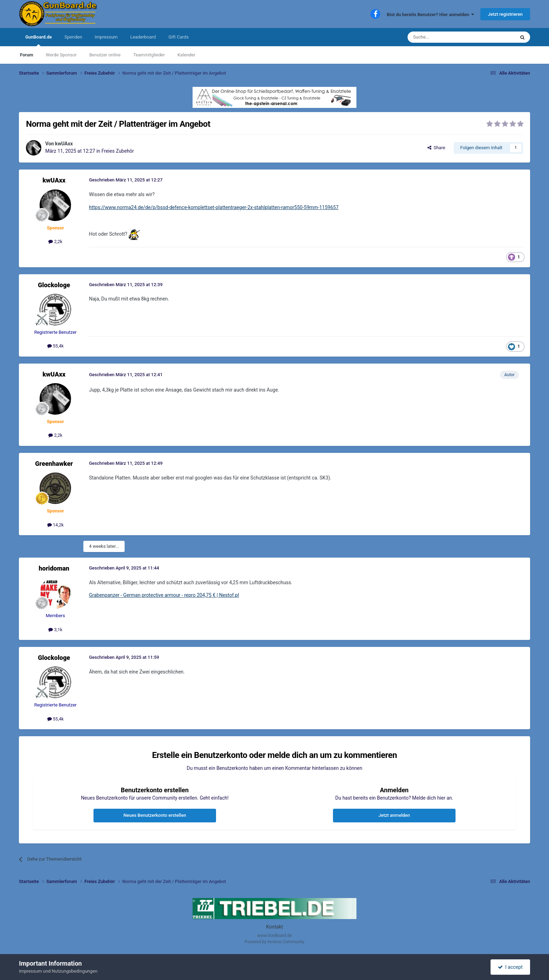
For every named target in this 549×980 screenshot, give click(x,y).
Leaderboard (143, 37)
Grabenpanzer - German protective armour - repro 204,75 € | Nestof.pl (164, 595)
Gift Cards (179, 37)
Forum (27, 55)
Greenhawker (54, 464)
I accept (510, 967)
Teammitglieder (149, 55)
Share (436, 148)
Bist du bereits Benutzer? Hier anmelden (431, 15)
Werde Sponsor (61, 55)
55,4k (55, 346)
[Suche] (445, 37)
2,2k (55, 241)
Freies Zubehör (118, 151)
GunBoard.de (39, 40)
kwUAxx (64, 144)
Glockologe (54, 285)
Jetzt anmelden (394, 815)
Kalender (186, 55)
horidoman (54, 568)
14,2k (55, 525)
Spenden (73, 37)
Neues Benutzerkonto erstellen (155, 815)
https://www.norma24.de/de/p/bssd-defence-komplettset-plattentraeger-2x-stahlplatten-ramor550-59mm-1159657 (214, 207)
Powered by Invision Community (275, 942)
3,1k (55, 630)
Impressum (106, 37)
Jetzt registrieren (505, 14)
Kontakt (274, 927)
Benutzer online (105, 55)
